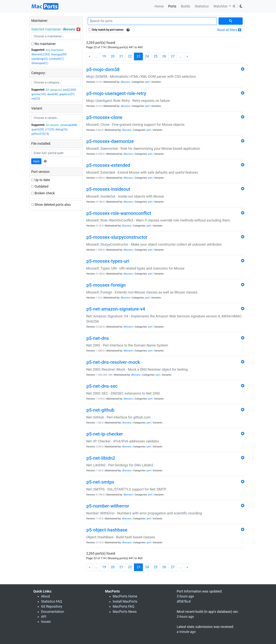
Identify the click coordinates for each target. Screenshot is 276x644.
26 (164, 56)
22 (130, 56)
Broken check (43, 193)
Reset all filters (229, 30)
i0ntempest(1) (40, 63)
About (46, 596)
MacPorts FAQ (124, 606)
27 (173, 56)
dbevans (125, 82)
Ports (172, 6)
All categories (54, 90)
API (44, 617)
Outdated (40, 186)
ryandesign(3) (40, 59)
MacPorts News (125, 612)
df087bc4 (184, 602)
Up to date (41, 180)
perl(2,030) (69, 90)
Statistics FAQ (51, 602)
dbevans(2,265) (41, 54)
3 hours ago (185, 617)
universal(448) (69, 125)
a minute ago (186, 632)
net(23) (36, 99)
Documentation (53, 612)
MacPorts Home (125, 596)
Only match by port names (106, 30)
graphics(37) (67, 94)
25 (156, 56)
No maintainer (44, 44)
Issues (46, 622)
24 (147, 56)
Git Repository (52, 606)
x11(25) (50, 129)
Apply (36, 161)
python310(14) (40, 134)
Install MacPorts (125, 602)
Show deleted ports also (51, 205)
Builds (186, 6)
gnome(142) (39, 94)
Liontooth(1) (56, 59)
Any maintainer (55, 50)
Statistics (202, 6)
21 (121, 56)
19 (104, 56)
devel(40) (53, 94)
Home (159, 6)
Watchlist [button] (221, 6)
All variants (52, 125)
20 (113, 56)
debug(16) (61, 129)
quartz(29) (38, 129)
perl (147, 82)
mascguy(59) (59, 54)
